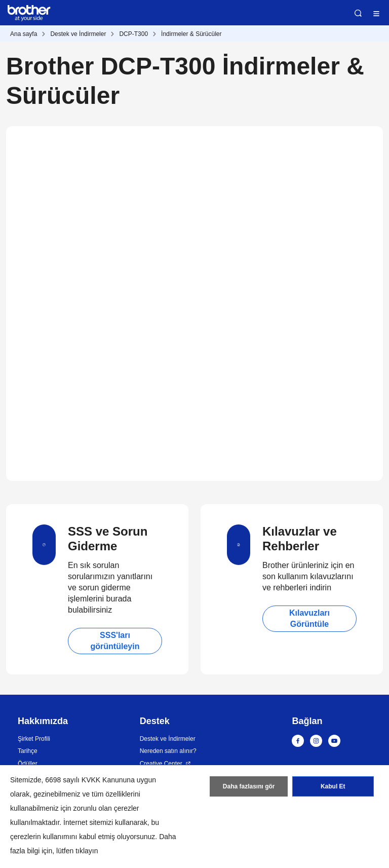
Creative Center (161, 764)
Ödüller (28, 764)
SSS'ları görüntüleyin (115, 641)
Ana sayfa (24, 34)
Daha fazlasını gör (249, 786)
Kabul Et (333, 786)
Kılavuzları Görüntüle (309, 618)
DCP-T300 (133, 34)
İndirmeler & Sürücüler (191, 34)
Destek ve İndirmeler (78, 34)
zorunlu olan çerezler (106, 808)
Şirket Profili (34, 739)
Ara (358, 13)
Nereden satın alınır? (168, 751)
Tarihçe (28, 751)
